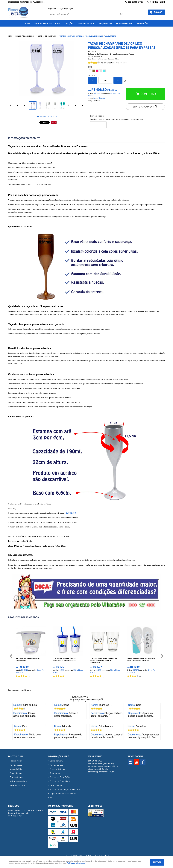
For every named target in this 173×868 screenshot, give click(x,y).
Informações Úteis (59, 756)
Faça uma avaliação (119, 63)
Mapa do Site (16, 769)
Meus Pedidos (26, 2)
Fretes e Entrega (57, 769)
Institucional (16, 756)
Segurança (55, 773)
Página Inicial (16, 761)
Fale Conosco (39, 2)
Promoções (142, 23)
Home (28, 23)
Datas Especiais (86, 23)
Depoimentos (56, 785)
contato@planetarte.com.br (101, 772)
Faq (51, 798)
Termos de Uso (56, 765)
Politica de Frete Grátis (60, 777)
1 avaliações (106, 63)
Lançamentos (105, 23)
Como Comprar (57, 761)
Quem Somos (13, 2)
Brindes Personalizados (47, 23)
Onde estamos (16, 777)
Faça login (69, 9)
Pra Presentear (124, 23)
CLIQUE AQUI (71, 513)
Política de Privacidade (60, 781)
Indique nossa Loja (18, 781)
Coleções (69, 23)
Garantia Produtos (18, 785)
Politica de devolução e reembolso (65, 789)
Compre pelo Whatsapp (144, 107)
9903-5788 (136, 2)
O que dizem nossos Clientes (63, 793)
